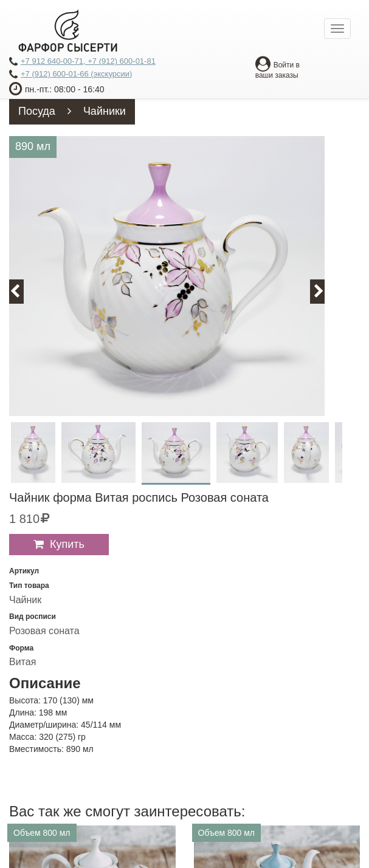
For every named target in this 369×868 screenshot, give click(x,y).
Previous (22, 291)
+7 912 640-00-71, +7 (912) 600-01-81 (82, 62)
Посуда (37, 111)
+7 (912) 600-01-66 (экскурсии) (71, 75)
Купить (67, 544)
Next (324, 291)
